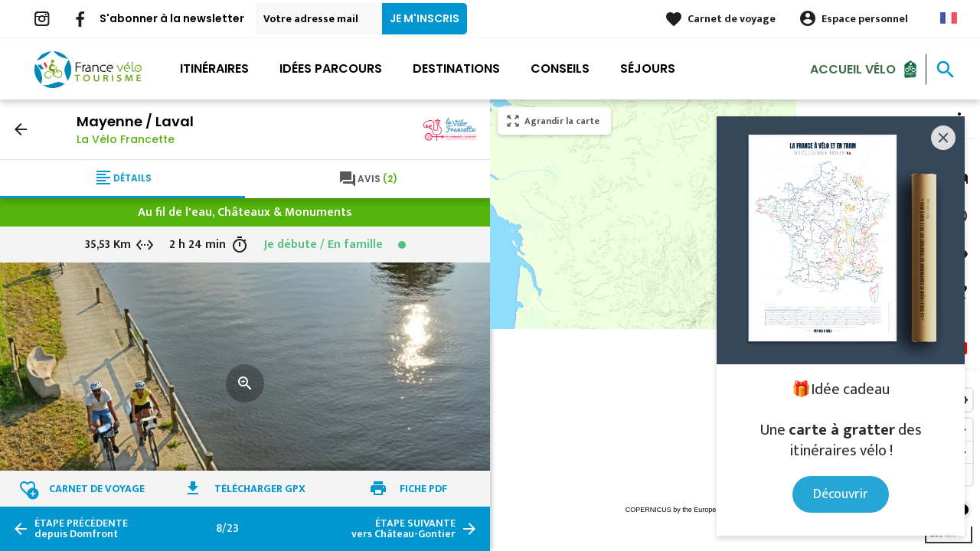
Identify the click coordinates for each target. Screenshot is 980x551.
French (949, 18)
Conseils (560, 68)
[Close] (943, 138)
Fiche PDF (423, 489)
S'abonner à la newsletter (172, 18)
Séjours (648, 68)
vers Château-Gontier (403, 529)
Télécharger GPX (260, 489)
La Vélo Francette (126, 139)
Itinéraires (214, 68)
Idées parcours (331, 68)
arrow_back (21, 129)
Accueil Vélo (853, 68)
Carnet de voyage (732, 19)
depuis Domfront (81, 529)
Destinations (456, 68)
